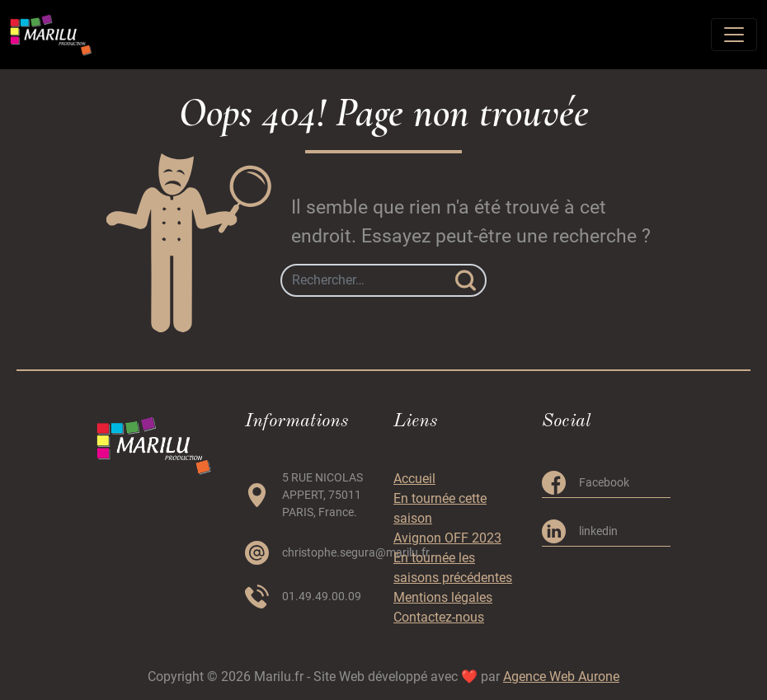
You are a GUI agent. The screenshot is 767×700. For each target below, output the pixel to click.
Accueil (414, 479)
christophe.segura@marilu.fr (356, 552)
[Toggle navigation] (734, 35)
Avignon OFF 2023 (447, 538)
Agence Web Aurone (561, 677)
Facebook (604, 482)
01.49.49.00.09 (322, 596)
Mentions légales (443, 597)
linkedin (598, 531)
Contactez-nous (439, 617)
